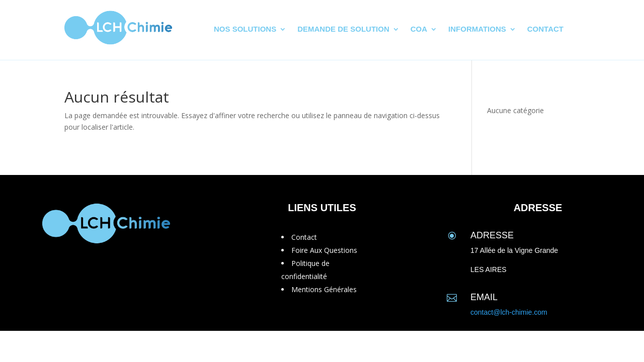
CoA (419, 29)
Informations (477, 29)
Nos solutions (245, 29)
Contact (545, 29)
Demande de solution (343, 29)
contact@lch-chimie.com (509, 312)
